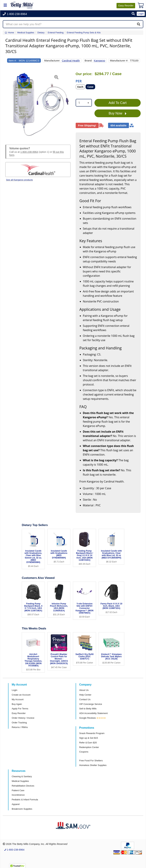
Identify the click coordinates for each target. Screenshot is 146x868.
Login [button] (141, 14)
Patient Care (18, 790)
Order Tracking (19, 723)
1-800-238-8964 (29, 152)
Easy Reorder (19, 713)
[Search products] (73, 24)
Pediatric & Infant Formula (25, 800)
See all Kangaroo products (19, 180)
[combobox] (84, 103)
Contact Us (85, 699)
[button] (133, 14)
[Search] (139, 24)
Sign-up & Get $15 (89, 738)
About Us (84, 690)
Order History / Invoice (23, 718)
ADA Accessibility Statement (94, 713)
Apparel (16, 804)
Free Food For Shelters (91, 761)
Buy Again (17, 704)
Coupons (84, 752)
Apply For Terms (20, 709)
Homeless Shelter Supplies (93, 765)
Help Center (85, 695)
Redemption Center (89, 747)
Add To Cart (118, 103)
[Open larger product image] (38, 104)
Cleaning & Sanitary (22, 776)
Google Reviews (88, 718)
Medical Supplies (20, 781)
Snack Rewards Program (92, 733)
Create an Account (21, 695)
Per (79, 81)
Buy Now (118, 113)
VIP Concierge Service (91, 704)
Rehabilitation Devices (23, 786)
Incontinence (18, 795)
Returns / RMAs (20, 727)
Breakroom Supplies (22, 809)
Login (14, 690)
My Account (18, 699)
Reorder (126, 6)
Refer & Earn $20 (88, 743)
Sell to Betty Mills (88, 709)
